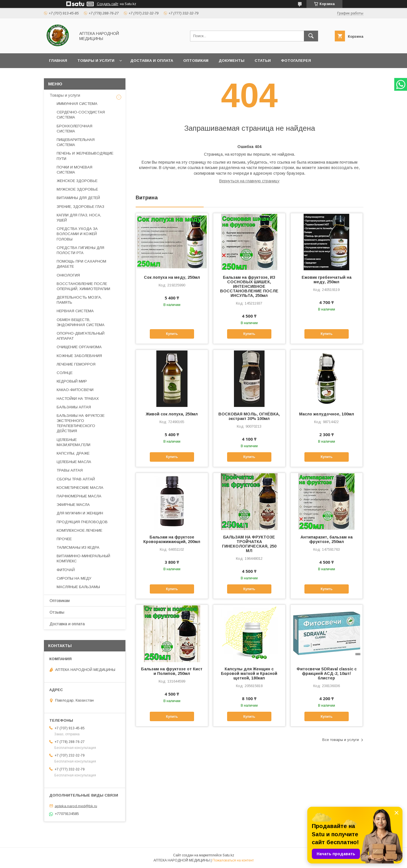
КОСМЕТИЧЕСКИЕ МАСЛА (80, 488)
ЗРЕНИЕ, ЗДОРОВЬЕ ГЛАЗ (80, 207)
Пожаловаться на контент (233, 860)
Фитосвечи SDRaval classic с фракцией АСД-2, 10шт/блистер (327, 673)
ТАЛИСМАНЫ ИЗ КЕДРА (78, 547)
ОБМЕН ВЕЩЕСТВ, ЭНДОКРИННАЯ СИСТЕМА (81, 322)
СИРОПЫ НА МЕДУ (74, 578)
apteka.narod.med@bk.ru (76, 806)
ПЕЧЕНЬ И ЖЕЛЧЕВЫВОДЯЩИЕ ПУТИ (85, 156)
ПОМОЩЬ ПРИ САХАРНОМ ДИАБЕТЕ (81, 264)
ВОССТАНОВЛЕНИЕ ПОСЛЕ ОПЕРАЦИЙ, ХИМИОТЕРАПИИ (83, 286)
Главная (58, 61)
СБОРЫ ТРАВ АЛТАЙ (76, 479)
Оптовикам (196, 61)
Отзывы (57, 612)
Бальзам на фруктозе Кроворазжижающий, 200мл (172, 539)
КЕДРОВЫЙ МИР (72, 381)
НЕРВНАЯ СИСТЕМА (75, 311)
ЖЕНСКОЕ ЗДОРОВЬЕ (77, 181)
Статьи (263, 61)
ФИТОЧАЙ (66, 570)
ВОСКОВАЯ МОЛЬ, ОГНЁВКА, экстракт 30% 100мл (249, 416)
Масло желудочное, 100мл (327, 414)
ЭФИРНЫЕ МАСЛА (73, 505)
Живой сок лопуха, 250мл (172, 414)
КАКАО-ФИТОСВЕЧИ (75, 390)
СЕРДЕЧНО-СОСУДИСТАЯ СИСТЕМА (81, 115)
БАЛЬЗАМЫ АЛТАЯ (74, 407)
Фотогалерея (296, 61)
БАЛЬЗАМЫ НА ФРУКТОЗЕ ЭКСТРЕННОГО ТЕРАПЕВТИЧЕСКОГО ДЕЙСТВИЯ (81, 423)
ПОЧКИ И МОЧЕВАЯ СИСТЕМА (74, 170)
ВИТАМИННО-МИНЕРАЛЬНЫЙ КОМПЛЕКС (83, 558)
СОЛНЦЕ (65, 373)
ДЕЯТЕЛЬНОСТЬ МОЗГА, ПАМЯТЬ (79, 300)
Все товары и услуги (341, 740)
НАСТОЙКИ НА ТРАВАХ (78, 399)
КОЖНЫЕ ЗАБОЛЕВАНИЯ (79, 356)
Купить (172, 334)
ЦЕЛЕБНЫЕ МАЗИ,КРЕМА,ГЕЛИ (73, 442)
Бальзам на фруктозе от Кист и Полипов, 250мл (172, 671)
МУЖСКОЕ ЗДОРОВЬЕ (77, 189)
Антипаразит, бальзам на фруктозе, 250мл (327, 539)
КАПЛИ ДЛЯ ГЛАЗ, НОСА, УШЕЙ (79, 218)
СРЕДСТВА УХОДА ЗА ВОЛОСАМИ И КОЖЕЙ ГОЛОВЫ (77, 234)
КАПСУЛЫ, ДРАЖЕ (73, 453)
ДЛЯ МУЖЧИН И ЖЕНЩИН (80, 513)
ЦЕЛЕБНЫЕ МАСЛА (74, 462)
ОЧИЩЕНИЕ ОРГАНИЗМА (79, 347)
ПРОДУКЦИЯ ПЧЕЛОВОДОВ (82, 522)
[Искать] (311, 36)
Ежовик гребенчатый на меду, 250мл (327, 280)
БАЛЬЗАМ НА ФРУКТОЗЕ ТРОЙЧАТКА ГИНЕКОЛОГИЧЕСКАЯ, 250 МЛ (249, 544)
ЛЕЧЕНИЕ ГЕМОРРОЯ (76, 364)
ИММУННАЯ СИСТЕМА (77, 104)
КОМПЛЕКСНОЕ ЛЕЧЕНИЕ (79, 530)
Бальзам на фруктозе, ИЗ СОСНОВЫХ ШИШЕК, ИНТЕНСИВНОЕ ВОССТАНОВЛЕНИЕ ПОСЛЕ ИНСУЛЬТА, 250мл (249, 286)
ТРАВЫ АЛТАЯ (70, 470)
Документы (232, 61)
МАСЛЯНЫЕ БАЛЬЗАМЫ (78, 587)
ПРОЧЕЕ (64, 539)
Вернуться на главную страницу (249, 181)
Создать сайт (108, 4)
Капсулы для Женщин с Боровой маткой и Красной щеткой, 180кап (249, 673)
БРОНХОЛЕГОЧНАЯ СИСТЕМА (74, 129)
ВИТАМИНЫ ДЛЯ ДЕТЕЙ (78, 198)
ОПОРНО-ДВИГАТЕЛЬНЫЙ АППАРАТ (81, 336)
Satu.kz (228, 855)
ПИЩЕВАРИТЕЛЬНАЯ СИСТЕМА (76, 142)
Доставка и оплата (152, 61)
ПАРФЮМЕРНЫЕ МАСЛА (79, 496)
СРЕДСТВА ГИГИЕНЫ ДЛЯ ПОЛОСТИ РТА (80, 250)
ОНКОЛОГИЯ (68, 275)
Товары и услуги (96, 61)
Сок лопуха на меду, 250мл (172, 277)
